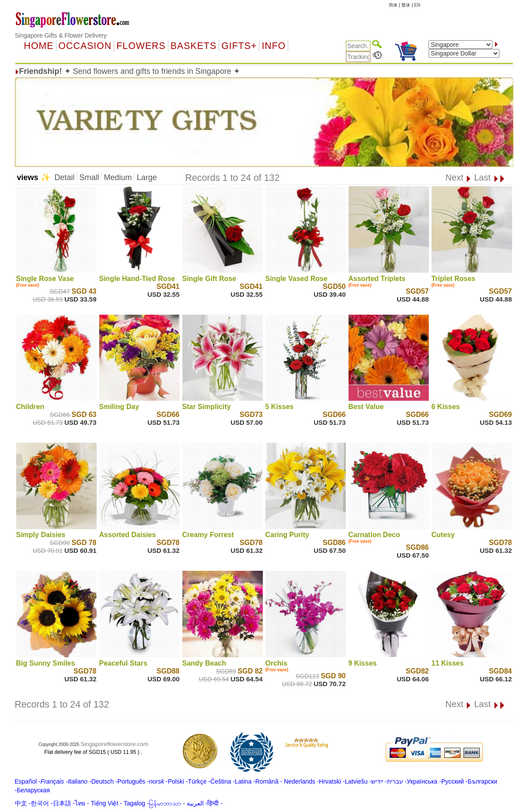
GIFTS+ (239, 46)
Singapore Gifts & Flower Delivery (61, 35)
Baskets (194, 46)
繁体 (406, 5)
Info (274, 46)
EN (417, 5)
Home (39, 46)
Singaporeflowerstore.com (114, 744)
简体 (393, 5)
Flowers (141, 46)
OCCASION (85, 46)
